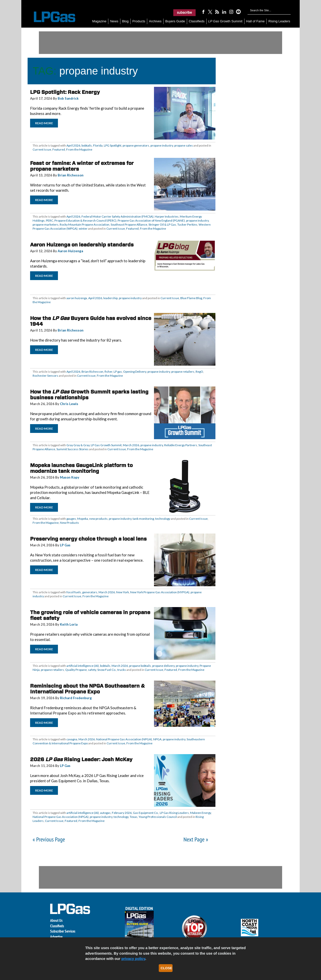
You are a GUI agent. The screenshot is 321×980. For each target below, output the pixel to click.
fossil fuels (74, 592)
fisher (108, 372)
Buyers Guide (175, 21)
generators (90, 592)
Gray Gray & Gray (78, 445)
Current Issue (42, 149)
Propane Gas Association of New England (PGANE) (151, 220)
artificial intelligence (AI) (83, 666)
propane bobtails (140, 666)
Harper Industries (167, 216)
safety (92, 670)
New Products (69, 523)
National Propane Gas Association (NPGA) (124, 739)
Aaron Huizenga (70, 251)
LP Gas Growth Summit (106, 445)
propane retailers (183, 372)
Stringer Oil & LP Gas (162, 224)
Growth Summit (225, 21)
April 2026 (73, 145)
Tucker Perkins (187, 224)
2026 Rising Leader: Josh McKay (81, 759)
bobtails (87, 145)
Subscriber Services (63, 931)
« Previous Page (49, 839)
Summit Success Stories (72, 449)
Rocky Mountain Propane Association (85, 224)
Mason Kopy (70, 477)
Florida (98, 145)
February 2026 (122, 813)
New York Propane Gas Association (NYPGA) (160, 592)
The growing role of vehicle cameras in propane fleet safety (90, 615)
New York (123, 592)
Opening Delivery (135, 372)
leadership (110, 298)
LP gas (118, 372)
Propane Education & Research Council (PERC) (85, 220)
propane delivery (163, 666)
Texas (134, 817)
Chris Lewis (69, 404)
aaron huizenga (77, 298)
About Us (56, 920)
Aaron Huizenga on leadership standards (82, 245)
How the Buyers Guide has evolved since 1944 (91, 321)
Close (167, 968)
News (114, 21)
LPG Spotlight (113, 145)
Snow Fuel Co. (107, 670)
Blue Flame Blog (191, 298)
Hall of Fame (256, 21)
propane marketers (46, 224)
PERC (50, 220)
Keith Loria (69, 624)
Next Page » (196, 839)
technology (163, 519)
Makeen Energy (200, 813)
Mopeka (83, 519)
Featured (59, 149)
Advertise (56, 937)
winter (83, 228)
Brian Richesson (71, 175)
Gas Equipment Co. (146, 813)
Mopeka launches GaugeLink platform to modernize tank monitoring (81, 468)
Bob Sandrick (68, 98)
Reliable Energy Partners (181, 445)
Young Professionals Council (158, 817)
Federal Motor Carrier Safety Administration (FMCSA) (117, 216)
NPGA (157, 739)
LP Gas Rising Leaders (174, 813)
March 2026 (131, 445)
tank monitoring (143, 519)
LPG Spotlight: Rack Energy (65, 92)
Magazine (99, 21)
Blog (125, 21)
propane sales (184, 145)
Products (139, 21)
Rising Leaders (279, 21)
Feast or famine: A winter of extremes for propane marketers (82, 166)
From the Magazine (79, 149)
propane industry (162, 145)
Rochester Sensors (45, 376)
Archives (155, 21)
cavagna (72, 739)
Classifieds (197, 21)
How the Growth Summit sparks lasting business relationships (89, 395)
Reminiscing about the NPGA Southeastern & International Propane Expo (87, 689)
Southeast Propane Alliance (129, 224)
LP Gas (65, 545)
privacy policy (133, 959)
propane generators (136, 145)
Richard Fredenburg (76, 698)
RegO (199, 372)
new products (98, 519)
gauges (71, 519)
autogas (105, 813)
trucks (122, 670)
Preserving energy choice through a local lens (88, 539)
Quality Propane (76, 670)
